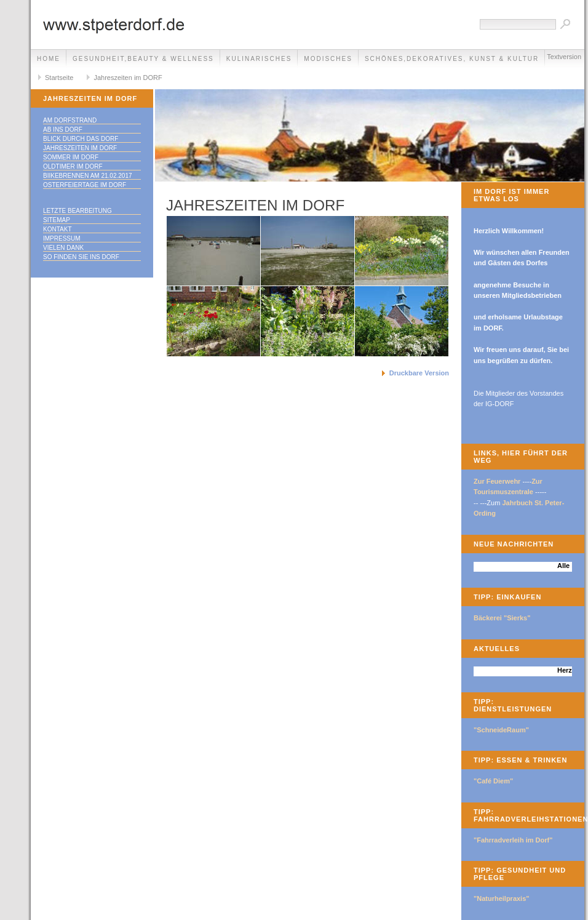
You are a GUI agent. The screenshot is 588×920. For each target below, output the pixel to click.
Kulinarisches (259, 59)
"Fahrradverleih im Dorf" (513, 840)
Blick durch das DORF (81, 139)
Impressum (62, 238)
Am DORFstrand (70, 120)
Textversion (564, 57)
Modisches (328, 59)
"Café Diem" (493, 781)
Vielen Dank (63, 248)
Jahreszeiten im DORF (128, 78)
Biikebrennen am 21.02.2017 (88, 176)
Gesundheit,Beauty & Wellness (143, 59)
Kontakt (57, 229)
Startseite (59, 78)
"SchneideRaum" (501, 730)
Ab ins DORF (63, 130)
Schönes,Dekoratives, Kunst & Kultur (452, 59)
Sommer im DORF (71, 157)
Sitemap (57, 220)
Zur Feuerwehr (497, 481)
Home (49, 59)
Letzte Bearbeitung (77, 211)
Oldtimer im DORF (73, 166)
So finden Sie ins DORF (81, 257)
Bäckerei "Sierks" (502, 618)
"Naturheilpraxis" (502, 898)
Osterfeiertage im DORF (85, 185)
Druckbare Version (419, 373)
